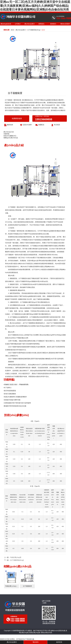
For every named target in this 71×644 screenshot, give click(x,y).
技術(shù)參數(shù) (10, 136)
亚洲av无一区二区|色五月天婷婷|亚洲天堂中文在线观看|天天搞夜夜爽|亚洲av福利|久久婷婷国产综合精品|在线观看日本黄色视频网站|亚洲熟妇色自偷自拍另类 (35, 6)
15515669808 (44, 119)
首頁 (12, 30)
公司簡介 (18, 24)
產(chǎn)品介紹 (9, 132)
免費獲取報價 (17, 119)
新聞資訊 (41, 24)
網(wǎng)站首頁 (6, 24)
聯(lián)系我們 (65, 24)
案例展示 (53, 24)
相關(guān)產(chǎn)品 (11, 138)
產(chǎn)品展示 (30, 24)
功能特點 (6, 134)
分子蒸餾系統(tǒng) (34, 30)
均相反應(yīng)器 (16, 557)
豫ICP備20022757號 (40, 631)
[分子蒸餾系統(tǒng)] (17, 560)
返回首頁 (59, 642)
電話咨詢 (35, 642)
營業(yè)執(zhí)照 (46, 633)
